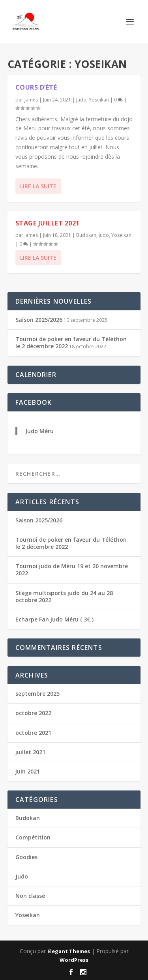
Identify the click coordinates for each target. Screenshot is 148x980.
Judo (81, 100)
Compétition (33, 837)
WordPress (74, 960)
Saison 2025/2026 (39, 320)
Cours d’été (36, 87)
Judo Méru (39, 431)
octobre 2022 (33, 713)
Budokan (86, 235)
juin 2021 (28, 771)
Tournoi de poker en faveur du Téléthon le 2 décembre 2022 (71, 343)
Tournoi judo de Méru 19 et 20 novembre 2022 (72, 570)
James (31, 100)
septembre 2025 (37, 694)
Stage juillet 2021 (48, 223)
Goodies (26, 857)
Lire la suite (38, 186)
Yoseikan (99, 100)
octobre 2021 (33, 733)
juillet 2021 (30, 752)
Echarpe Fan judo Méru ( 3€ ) (54, 619)
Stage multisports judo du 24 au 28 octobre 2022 (64, 596)
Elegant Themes (69, 951)
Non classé (30, 896)
